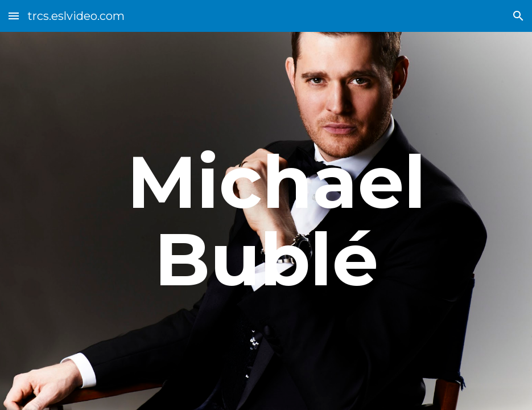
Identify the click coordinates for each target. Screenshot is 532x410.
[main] (266, 221)
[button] (14, 16)
